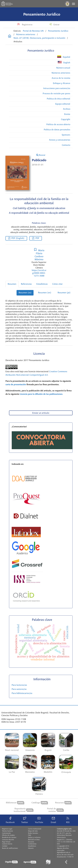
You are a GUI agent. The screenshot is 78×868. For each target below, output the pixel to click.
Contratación (6, 833)
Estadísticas (42, 284)
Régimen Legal (7, 829)
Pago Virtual (6, 842)
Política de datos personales (57, 130)
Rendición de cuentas (9, 838)
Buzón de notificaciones (10, 848)
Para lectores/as (19, 685)
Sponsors (66, 135)
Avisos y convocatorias (60, 140)
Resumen (12, 284)
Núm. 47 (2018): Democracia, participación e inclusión (39, 38)
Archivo (67, 109)
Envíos (67, 114)
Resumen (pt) (64, 293)
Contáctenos (32, 844)
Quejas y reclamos (34, 838)
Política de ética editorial (59, 99)
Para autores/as (19, 689)
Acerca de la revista (61, 78)
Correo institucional (35, 829)
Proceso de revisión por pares (56, 94)
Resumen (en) (45, 293)
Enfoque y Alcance (62, 83)
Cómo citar (57, 284)
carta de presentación (16, 385)
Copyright (66, 119)
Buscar (41, 155)
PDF (37, 238)
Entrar (56, 25)
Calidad (5, 846)
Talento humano (7, 831)
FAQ (29, 835)
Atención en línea (34, 840)
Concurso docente (8, 840)
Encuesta (31, 842)
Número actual (63, 68)
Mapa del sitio (33, 831)
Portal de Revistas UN (33, 31)
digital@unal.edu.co (64, 853)
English (64, 62)
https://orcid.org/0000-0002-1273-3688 (39, 273)
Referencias (26, 284)
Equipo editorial (63, 104)
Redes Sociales (33, 833)
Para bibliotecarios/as (22, 693)
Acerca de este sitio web (65, 855)
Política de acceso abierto (58, 124)
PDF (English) (18, 238)
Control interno (7, 844)
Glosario (31, 848)
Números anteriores (26, 35)
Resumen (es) (25, 293)
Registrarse (27, 25)
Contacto (66, 145)
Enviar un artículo (41, 413)
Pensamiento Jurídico (42, 14)
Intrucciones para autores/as (57, 88)
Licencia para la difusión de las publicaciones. (41, 394)
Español (64, 57)
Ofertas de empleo (8, 835)
